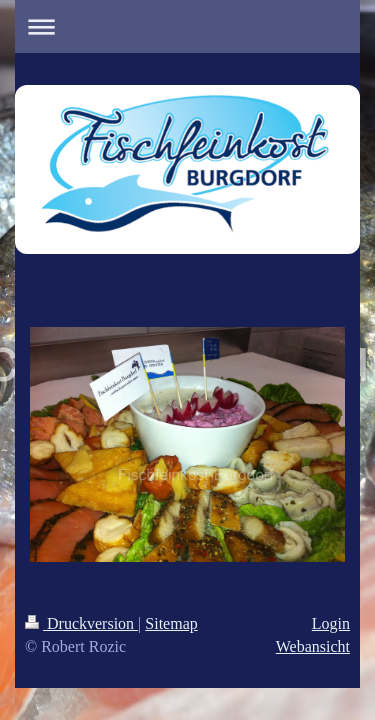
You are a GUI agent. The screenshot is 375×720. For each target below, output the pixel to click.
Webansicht (313, 646)
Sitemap (171, 623)
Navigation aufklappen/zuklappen (187, 26)
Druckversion (81, 623)
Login (331, 623)
